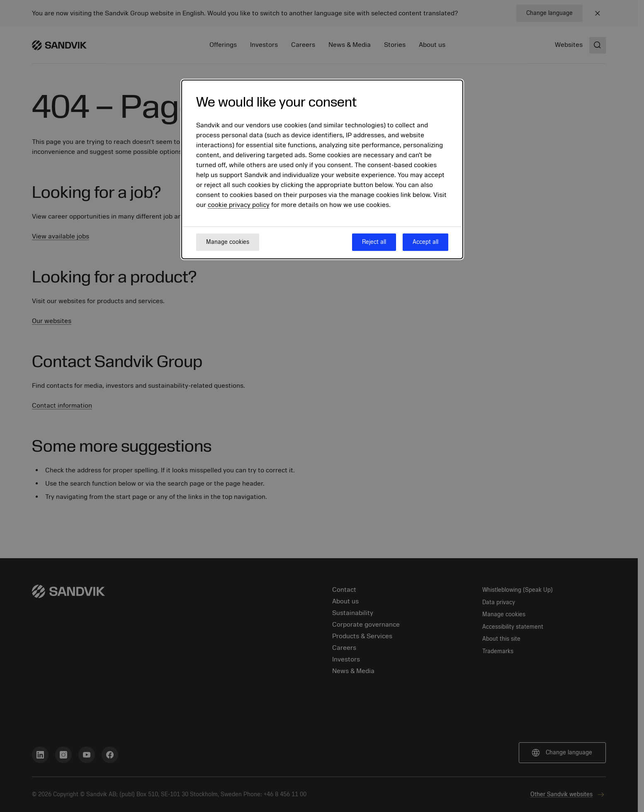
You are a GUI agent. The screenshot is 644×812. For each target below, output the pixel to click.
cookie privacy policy (239, 205)
